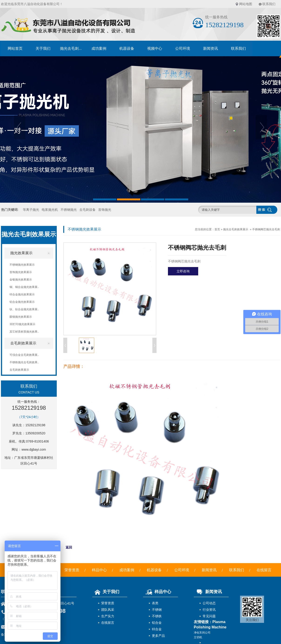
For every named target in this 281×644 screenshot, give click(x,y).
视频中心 (155, 48)
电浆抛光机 (50, 210)
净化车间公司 (202, 633)
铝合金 (157, 623)
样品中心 (99, 570)
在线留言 (264, 570)
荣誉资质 (72, 570)
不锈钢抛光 (69, 210)
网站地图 (246, 4)
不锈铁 (157, 616)
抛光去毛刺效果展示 (236, 229)
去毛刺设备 (87, 210)
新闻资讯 (211, 48)
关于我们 (43, 48)
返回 (69, 547)
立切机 (198, 637)
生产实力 (108, 616)
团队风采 (108, 610)
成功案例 (99, 48)
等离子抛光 (31, 210)
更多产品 (158, 636)
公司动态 (209, 603)
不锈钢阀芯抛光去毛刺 (266, 229)
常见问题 (209, 616)
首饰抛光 (105, 210)
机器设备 (127, 48)
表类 (155, 603)
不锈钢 (157, 610)
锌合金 (157, 629)
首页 (217, 229)
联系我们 (269, 4)
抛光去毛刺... (71, 48)
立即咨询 (183, 271)
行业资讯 (209, 610)
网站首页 (15, 48)
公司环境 (183, 48)
